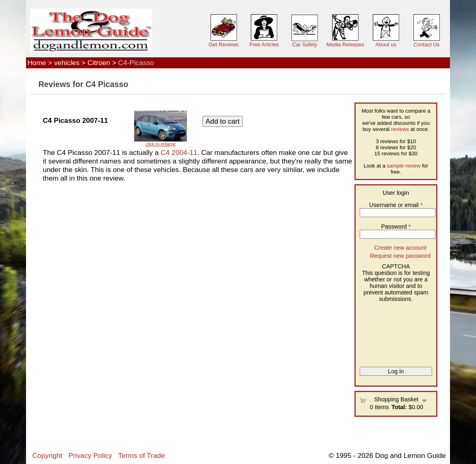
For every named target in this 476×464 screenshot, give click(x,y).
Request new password (400, 256)
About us (386, 45)
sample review (404, 166)
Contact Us (426, 45)
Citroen (99, 63)
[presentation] (393, 331)
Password (396, 227)
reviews (400, 129)
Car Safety (305, 45)
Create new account (400, 248)
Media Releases (345, 45)
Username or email (396, 205)
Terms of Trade (141, 455)
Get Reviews (224, 45)
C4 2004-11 (179, 152)
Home (37, 63)
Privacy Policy (90, 455)
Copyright (47, 455)
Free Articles (264, 45)
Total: (399, 407)
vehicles (67, 63)
